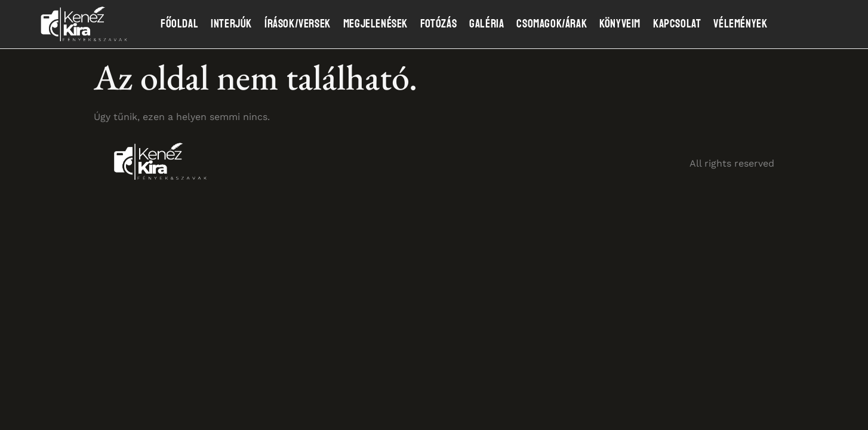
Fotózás (438, 24)
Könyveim (620, 24)
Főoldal (179, 24)
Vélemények (740, 24)
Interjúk (231, 24)
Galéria (487, 24)
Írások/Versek (298, 24)
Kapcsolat (677, 24)
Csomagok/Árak (552, 24)
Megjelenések (375, 24)
